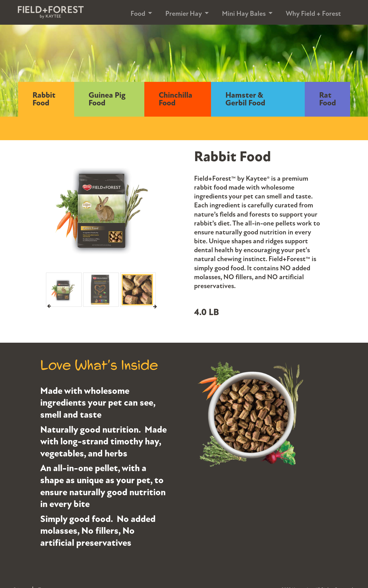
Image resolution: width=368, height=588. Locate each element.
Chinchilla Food (176, 99)
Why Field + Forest (313, 14)
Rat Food (328, 99)
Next (155, 306)
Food (138, 14)
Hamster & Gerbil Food (245, 99)
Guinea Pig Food (107, 99)
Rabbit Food (44, 99)
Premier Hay (184, 14)
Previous (49, 306)
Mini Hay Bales (244, 14)
